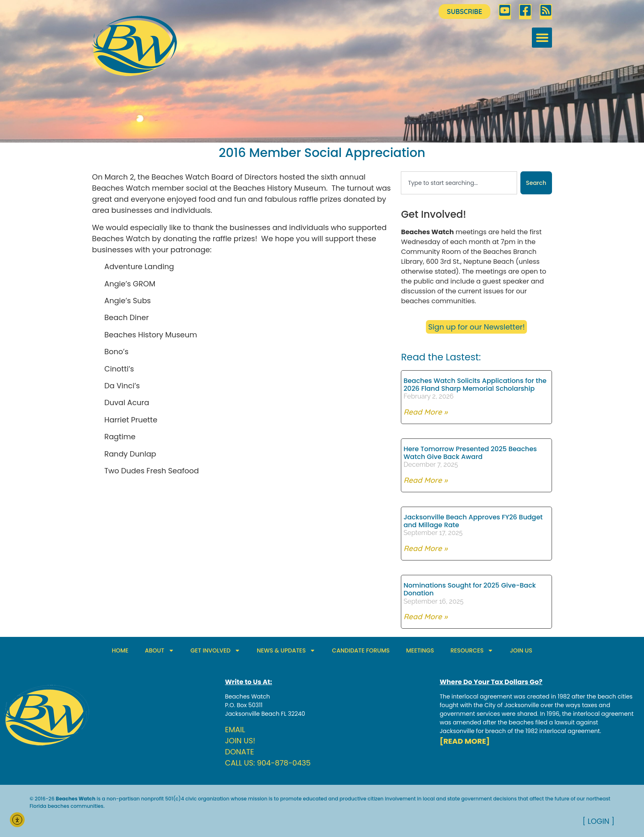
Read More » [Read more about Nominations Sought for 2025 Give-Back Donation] (425, 617)
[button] (542, 38)
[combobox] (459, 183)
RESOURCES (472, 650)
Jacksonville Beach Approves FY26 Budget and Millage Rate (473, 521)
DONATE (240, 752)
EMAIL (235, 730)
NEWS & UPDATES (286, 650)
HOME (120, 650)
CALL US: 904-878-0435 (268, 763)
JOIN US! (240, 741)
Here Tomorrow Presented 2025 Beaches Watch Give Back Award (470, 453)
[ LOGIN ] (598, 821)
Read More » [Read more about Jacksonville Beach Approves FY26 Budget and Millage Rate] (425, 548)
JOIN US (521, 650)
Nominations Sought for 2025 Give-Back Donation (469, 589)
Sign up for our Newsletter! (476, 327)
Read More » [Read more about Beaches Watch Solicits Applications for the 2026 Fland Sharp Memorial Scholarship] (425, 412)
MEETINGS (420, 650)
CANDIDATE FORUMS (361, 650)
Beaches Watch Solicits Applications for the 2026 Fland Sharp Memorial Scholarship (475, 385)
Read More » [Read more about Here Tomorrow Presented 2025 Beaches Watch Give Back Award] (425, 480)
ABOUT (160, 650)
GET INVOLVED (215, 650)
